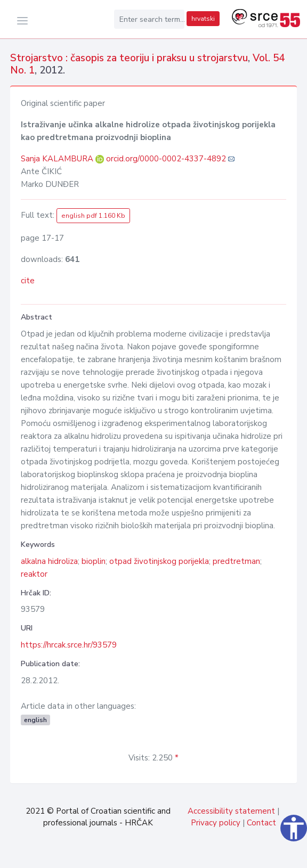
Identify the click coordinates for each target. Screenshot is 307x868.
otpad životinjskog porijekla (159, 561)
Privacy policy (216, 823)
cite (28, 281)
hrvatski (203, 19)
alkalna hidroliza (49, 561)
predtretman (236, 561)
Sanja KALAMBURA (58, 159)
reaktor (34, 574)
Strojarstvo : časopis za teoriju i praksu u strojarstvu (129, 58)
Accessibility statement (231, 811)
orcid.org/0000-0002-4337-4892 (166, 159)
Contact (261, 823)
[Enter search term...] (149, 19)
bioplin (94, 561)
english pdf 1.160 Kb (93, 216)
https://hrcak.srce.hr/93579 (69, 645)
